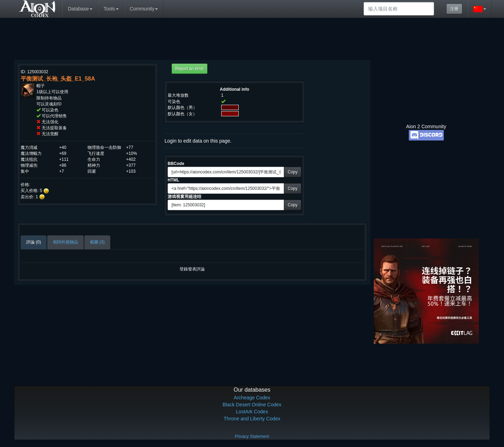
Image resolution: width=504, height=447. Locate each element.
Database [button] (80, 9)
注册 (454, 9)
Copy (293, 172)
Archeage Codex (252, 398)
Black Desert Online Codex (252, 405)
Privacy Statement (252, 436)
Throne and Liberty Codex (252, 419)
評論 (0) (34, 242)
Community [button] (144, 9)
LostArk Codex (252, 412)
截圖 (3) (97, 242)
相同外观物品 (65, 242)
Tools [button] (111, 9)
